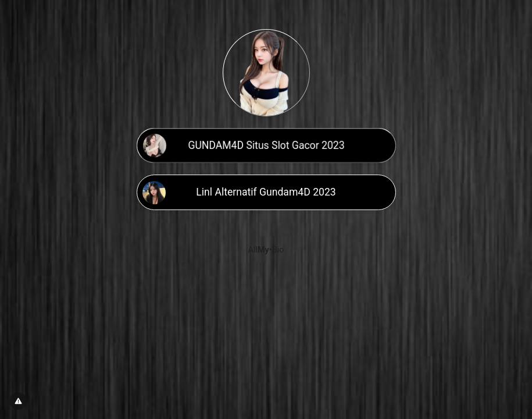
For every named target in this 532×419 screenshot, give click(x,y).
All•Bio (266, 250)
